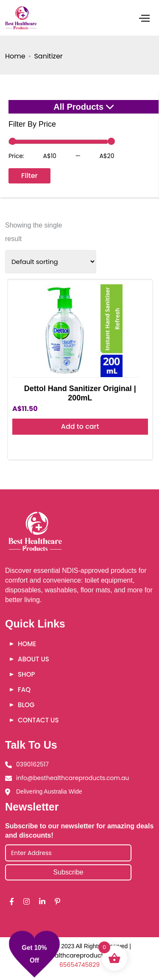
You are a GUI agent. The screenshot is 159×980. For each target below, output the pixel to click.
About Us (33, 659)
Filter (29, 176)
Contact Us (38, 720)
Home (15, 56)
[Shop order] (51, 262)
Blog (26, 705)
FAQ (24, 690)
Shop (26, 674)
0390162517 (32, 764)
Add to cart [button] (80, 426)
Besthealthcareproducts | (73, 955)
